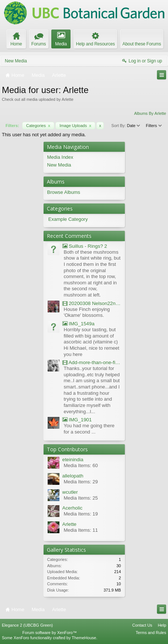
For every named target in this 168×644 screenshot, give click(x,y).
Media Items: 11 (81, 530)
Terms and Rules (151, 633)
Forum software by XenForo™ (50, 633)
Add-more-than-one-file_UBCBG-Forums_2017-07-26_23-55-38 (92, 362)
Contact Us (142, 625)
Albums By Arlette (150, 113)
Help (162, 625)
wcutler (70, 492)
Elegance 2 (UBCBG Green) (27, 625)
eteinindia (73, 460)
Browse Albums (64, 192)
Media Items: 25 (81, 498)
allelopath (73, 476)
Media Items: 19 (81, 514)
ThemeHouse (84, 638)
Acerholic (73, 508)
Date (134, 126)
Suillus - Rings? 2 (85, 246)
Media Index (60, 157)
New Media (16, 61)
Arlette (70, 524)
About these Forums (142, 44)
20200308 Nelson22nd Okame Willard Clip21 (92, 303)
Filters (154, 126)
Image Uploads (75, 126)
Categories (38, 126)
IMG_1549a (78, 324)
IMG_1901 (77, 420)
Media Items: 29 (81, 482)
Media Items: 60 (81, 465)
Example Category (68, 219)
